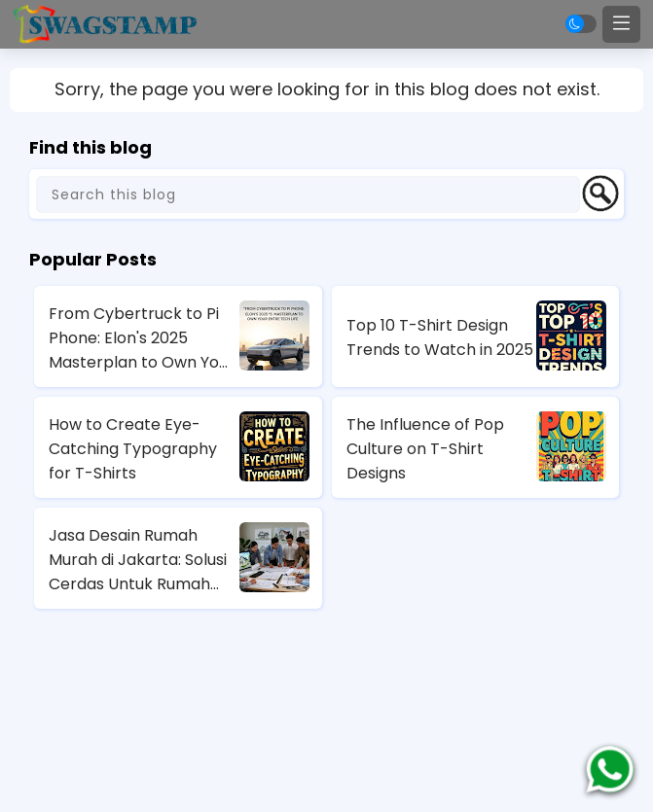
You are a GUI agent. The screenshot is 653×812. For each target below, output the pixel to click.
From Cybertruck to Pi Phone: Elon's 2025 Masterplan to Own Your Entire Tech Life (142, 338)
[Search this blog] (308, 194)
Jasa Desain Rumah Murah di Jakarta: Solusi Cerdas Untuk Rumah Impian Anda (138, 560)
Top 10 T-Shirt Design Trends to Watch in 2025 (440, 337)
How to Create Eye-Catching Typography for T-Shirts (133, 449)
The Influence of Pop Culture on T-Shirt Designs (425, 449)
